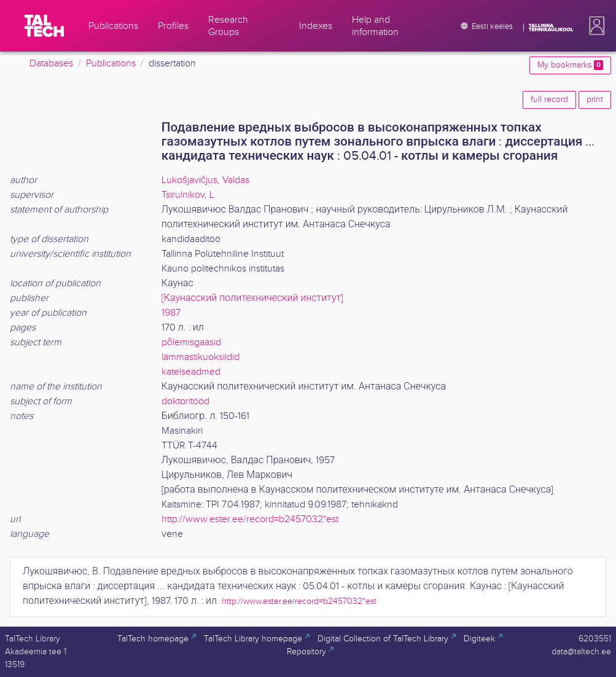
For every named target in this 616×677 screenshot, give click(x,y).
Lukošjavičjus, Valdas (205, 180)
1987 (171, 313)
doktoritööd (185, 401)
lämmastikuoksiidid (201, 357)
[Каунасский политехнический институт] (252, 298)
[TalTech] (44, 26)
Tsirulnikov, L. (189, 195)
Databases (51, 64)
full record (549, 100)
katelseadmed (191, 372)
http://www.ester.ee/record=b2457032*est (250, 519)
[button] (595, 26)
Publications (111, 64)
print (595, 100)
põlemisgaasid (191, 342)
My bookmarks (570, 65)
